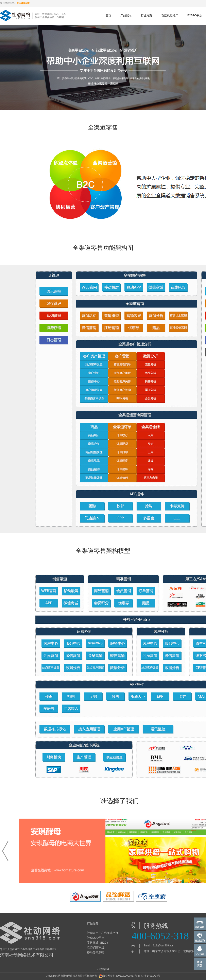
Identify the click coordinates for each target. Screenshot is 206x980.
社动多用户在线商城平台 (103, 933)
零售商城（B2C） (98, 943)
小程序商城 (103, 969)
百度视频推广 (170, 15)
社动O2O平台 (96, 938)
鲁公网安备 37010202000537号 (118, 976)
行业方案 (147, 15)
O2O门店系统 (96, 947)
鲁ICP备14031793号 (149, 976)
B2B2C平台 (195, 15)
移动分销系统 (96, 952)
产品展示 (126, 15)
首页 (108, 15)
